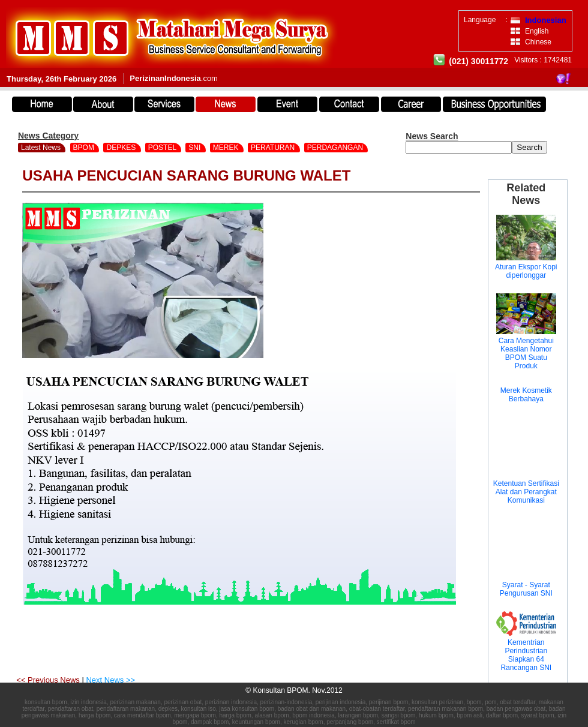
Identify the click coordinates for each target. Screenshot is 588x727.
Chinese (538, 42)
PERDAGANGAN (336, 148)
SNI (195, 148)
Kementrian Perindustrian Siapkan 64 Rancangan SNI (526, 655)
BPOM (85, 148)
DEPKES (122, 148)
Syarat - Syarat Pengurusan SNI (526, 589)
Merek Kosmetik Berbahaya (526, 395)
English (537, 31)
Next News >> (110, 680)
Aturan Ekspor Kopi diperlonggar (526, 271)
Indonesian (546, 20)
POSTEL (163, 148)
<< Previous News (49, 680)
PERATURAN (274, 148)
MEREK (227, 148)
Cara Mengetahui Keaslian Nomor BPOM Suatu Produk (526, 353)
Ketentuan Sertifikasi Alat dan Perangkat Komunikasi (526, 492)
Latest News (41, 148)
